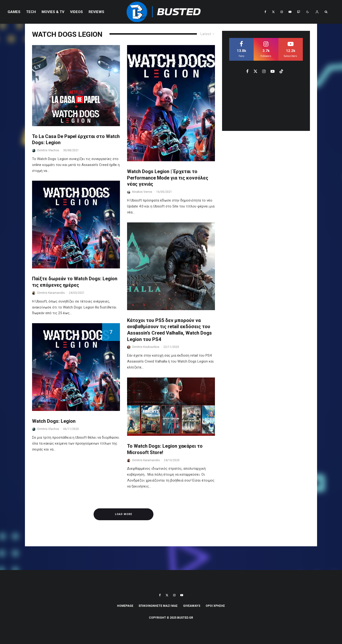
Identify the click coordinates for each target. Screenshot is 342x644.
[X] (273, 12)
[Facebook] (265, 12)
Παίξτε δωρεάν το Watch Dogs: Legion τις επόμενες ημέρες (75, 282)
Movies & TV (53, 12)
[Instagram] (282, 12)
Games (14, 12)
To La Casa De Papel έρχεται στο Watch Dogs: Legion (76, 140)
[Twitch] (299, 12)
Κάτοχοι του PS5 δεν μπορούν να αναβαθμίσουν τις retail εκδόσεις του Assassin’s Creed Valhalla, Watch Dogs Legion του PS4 (169, 330)
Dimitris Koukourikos (146, 347)
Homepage (125, 606)
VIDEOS (76, 12)
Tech (31, 12)
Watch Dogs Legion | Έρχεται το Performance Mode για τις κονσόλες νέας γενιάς (168, 178)
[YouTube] (290, 12)
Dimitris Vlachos (48, 150)
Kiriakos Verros (142, 192)
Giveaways (192, 606)
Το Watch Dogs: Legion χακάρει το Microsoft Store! (165, 449)
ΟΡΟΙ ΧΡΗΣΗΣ (215, 606)
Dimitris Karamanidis (51, 293)
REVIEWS (96, 12)
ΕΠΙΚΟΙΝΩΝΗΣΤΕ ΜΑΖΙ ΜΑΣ (158, 606)
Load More (123, 514)
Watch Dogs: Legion (54, 421)
